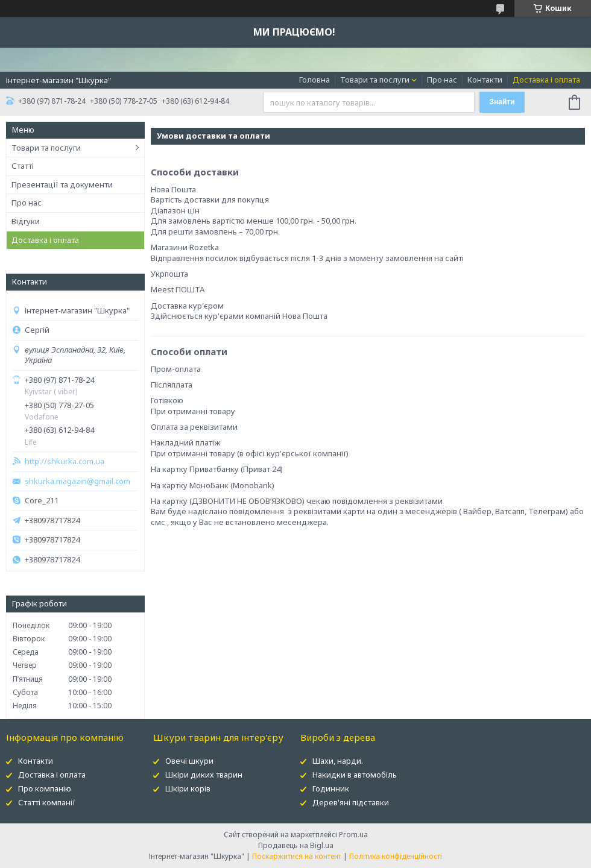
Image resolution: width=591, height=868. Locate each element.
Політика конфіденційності (396, 856)
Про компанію (45, 788)
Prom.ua (353, 835)
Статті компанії (47, 802)
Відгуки (26, 221)
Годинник (331, 788)
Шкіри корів (188, 788)
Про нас (442, 80)
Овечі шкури (189, 761)
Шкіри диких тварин (204, 775)
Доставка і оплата (546, 80)
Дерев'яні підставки (351, 802)
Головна (314, 80)
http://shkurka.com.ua (65, 461)
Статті (23, 166)
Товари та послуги (375, 80)
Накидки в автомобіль (355, 775)
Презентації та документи (62, 184)
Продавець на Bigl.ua (296, 845)
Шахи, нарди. (338, 761)
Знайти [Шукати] (502, 102)
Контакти (485, 80)
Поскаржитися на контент (297, 856)
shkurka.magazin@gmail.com (77, 481)
